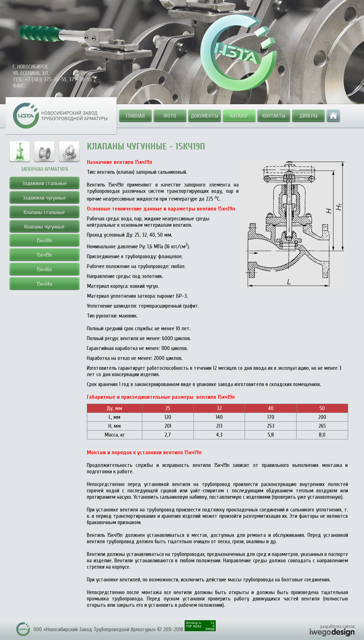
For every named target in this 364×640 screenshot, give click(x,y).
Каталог (239, 116)
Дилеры (308, 116)
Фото (170, 116)
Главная (135, 116)
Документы (204, 116)
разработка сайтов (338, 626)
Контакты (274, 116)
